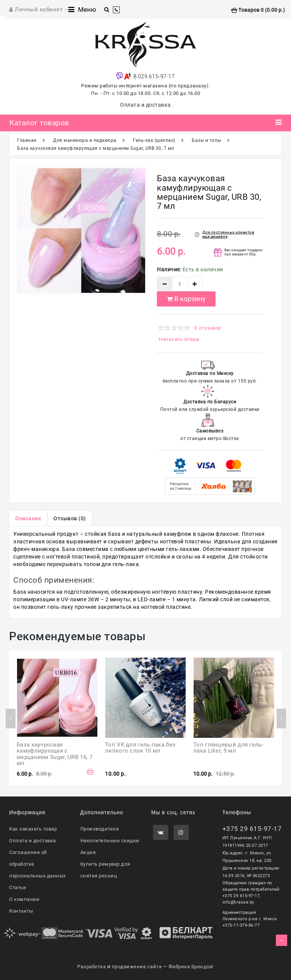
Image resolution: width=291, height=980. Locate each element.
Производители (100, 829)
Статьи (18, 887)
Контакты (21, 911)
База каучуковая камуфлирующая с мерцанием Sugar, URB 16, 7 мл (55, 754)
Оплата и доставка (145, 105)
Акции (88, 852)
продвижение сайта (137, 967)
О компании (24, 899)
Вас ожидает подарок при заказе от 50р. (243, 252)
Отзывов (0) (70, 518)
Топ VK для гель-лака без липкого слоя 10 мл (141, 748)
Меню (82, 9)
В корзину (186, 299)
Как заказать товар (33, 829)
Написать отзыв (179, 339)
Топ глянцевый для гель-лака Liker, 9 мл (228, 748)
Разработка (92, 967)
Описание (28, 518)
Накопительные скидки (110, 841)
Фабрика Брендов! (191, 967)
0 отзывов (208, 328)
